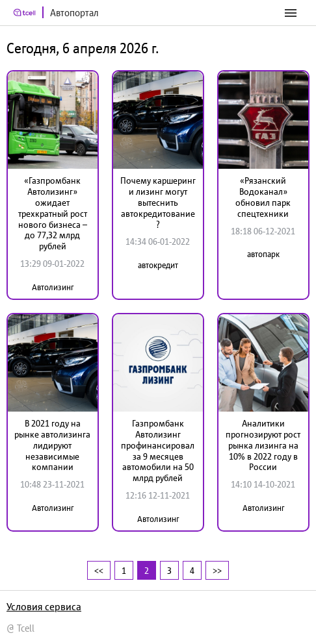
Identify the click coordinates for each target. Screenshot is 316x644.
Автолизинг (53, 287)
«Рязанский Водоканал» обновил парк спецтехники (263, 197)
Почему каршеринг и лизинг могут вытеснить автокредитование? (158, 202)
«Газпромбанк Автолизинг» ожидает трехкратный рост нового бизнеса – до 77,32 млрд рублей (53, 213)
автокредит (158, 265)
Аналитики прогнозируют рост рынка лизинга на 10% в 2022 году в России (263, 445)
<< (99, 570)
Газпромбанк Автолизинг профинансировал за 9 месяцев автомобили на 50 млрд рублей (158, 451)
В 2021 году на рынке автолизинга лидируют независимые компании (52, 445)
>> (217, 570)
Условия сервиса (44, 606)
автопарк (263, 254)
